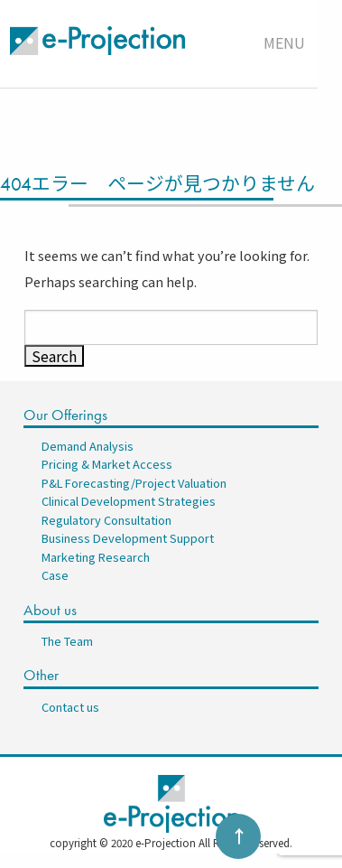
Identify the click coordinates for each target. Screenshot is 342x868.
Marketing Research (96, 557)
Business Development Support (128, 538)
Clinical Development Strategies (129, 501)
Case (55, 575)
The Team (67, 641)
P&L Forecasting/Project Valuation (134, 483)
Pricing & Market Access (107, 464)
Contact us (70, 707)
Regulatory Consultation (106, 520)
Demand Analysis (88, 446)
